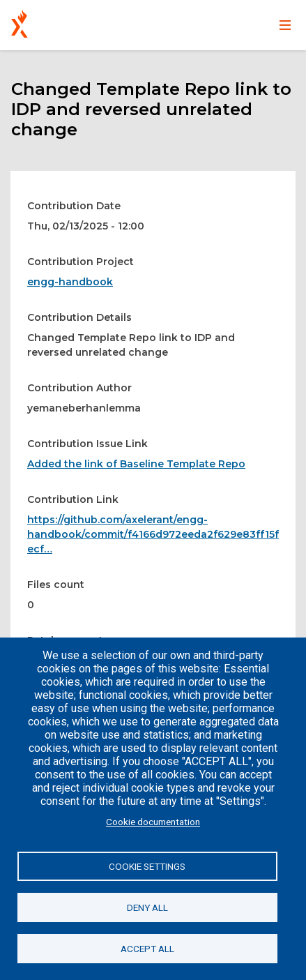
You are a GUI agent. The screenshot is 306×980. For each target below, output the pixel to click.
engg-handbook (70, 282)
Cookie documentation (153, 822)
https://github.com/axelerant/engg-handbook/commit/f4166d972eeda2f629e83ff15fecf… (153, 534)
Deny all (147, 907)
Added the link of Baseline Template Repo (136, 464)
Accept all (147, 949)
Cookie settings (147, 866)
